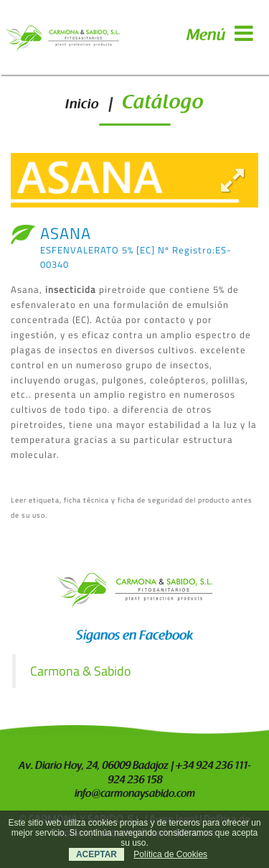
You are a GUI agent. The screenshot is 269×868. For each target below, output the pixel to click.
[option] (134, 180)
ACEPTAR (96, 854)
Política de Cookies (170, 854)
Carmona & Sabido (81, 671)
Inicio (82, 105)
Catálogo (163, 104)
